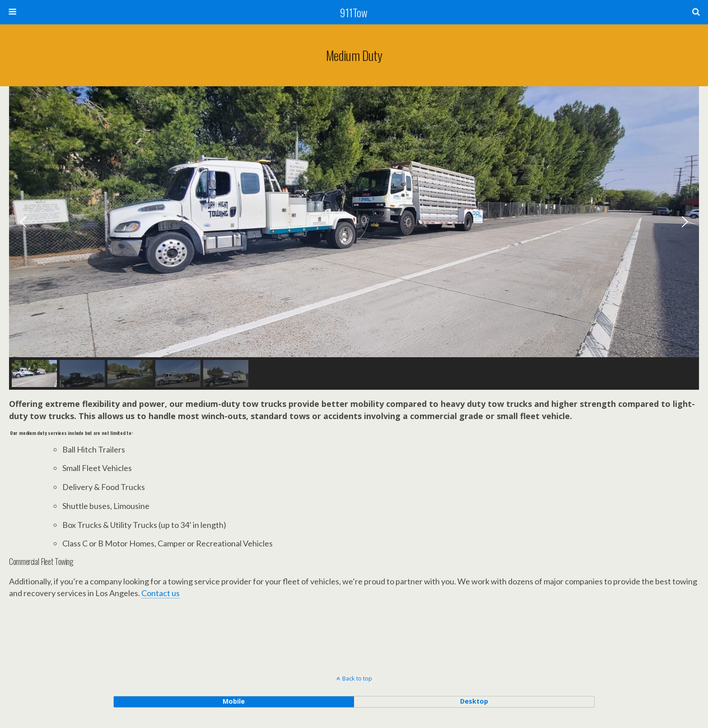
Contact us (161, 593)
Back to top (357, 678)
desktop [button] (474, 701)
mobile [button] (234, 701)
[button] (23, 222)
